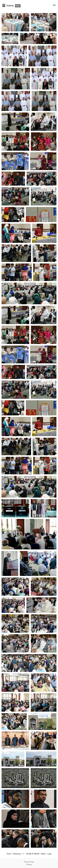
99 (38, 854)
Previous (17, 854)
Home (10, 5)
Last (49, 854)
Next (43, 854)
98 (35, 854)
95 (27, 854)
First (9, 854)
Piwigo (29, 864)
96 (30, 854)
